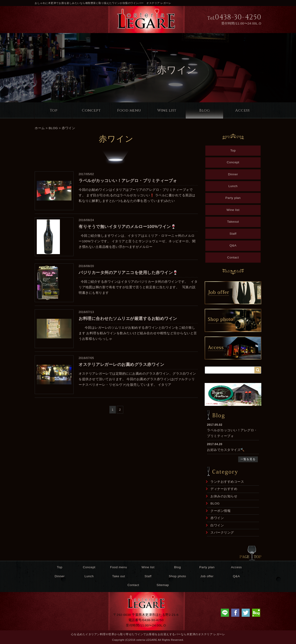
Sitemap (163, 585)
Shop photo (177, 576)
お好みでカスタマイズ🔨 (226, 450)
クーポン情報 (220, 511)
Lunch (233, 186)
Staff (233, 234)
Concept (91, 110)
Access (242, 110)
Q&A (233, 245)
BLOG (53, 128)
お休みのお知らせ (224, 496)
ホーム (40, 128)
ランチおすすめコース (227, 482)
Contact (233, 257)
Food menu (129, 110)
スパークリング (222, 533)
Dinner (233, 174)
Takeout (233, 222)
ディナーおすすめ (224, 489)
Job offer (207, 576)
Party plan (233, 198)
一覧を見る (248, 459)
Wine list (167, 110)
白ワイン (217, 525)
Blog (205, 110)
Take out (119, 576)
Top (54, 110)
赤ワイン (68, 128)
